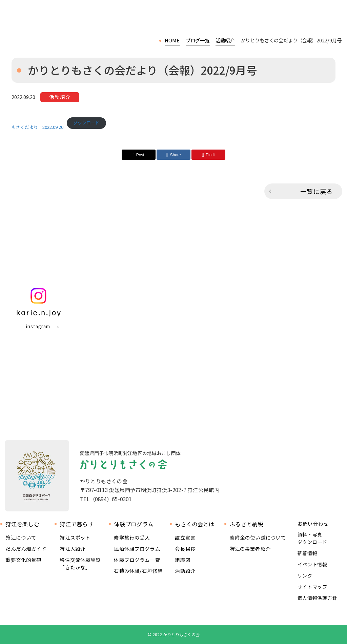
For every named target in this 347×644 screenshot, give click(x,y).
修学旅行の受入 (132, 537)
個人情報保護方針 (318, 598)
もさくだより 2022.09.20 (37, 127)
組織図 (182, 560)
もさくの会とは (195, 524)
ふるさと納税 (247, 524)
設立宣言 (185, 537)
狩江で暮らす (77, 524)
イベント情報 (312, 564)
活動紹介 (185, 571)
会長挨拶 (185, 549)
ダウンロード (86, 123)
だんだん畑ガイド (26, 549)
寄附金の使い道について (258, 537)
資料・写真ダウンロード (312, 538)
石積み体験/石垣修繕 (138, 571)
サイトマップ (312, 587)
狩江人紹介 (73, 549)
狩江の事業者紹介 (250, 549)
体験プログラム (134, 524)
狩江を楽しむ (22, 524)
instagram (38, 326)
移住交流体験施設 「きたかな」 (80, 563)
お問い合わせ (313, 524)
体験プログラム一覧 (137, 560)
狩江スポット (75, 537)
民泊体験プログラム (137, 549)
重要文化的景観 (23, 560)
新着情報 (308, 553)
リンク (305, 575)
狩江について (21, 537)
